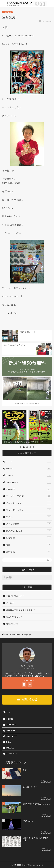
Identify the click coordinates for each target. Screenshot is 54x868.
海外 (29, 545)
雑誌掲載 (29, 552)
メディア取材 (29, 524)
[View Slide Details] (27, 427)
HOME (9, 719)
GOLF (29, 461)
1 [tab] (21, 447)
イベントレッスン (29, 503)
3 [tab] (27, 447)
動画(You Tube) (29, 531)
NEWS (29, 475)
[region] (27, 427)
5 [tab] (33, 447)
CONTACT (11, 753)
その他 (29, 517)
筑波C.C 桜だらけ (14, 617)
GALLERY (11, 736)
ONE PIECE (7, 12)
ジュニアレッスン (29, 510)
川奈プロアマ (12, 624)
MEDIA (29, 468)
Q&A (9, 742)
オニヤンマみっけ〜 (15, 596)
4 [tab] (30, 447)
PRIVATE (29, 489)
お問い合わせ (27, 699)
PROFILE (11, 725)
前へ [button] (6, 426)
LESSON (11, 730)
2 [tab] (24, 447)
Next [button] (48, 426)
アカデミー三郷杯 (29, 496)
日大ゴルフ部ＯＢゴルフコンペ (20, 610)
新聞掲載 (29, 538)
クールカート (12, 603)
